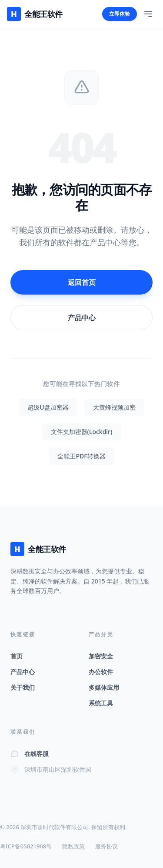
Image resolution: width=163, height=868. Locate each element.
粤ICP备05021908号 (26, 846)
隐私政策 (73, 846)
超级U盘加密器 (48, 407)
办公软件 (101, 672)
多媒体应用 (104, 687)
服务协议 (106, 846)
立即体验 (120, 14)
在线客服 (37, 754)
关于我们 (23, 687)
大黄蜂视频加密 (114, 407)
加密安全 (101, 656)
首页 (17, 656)
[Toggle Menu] (148, 14)
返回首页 (82, 282)
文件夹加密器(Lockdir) (82, 432)
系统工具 (101, 703)
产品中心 (82, 318)
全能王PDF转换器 (81, 456)
